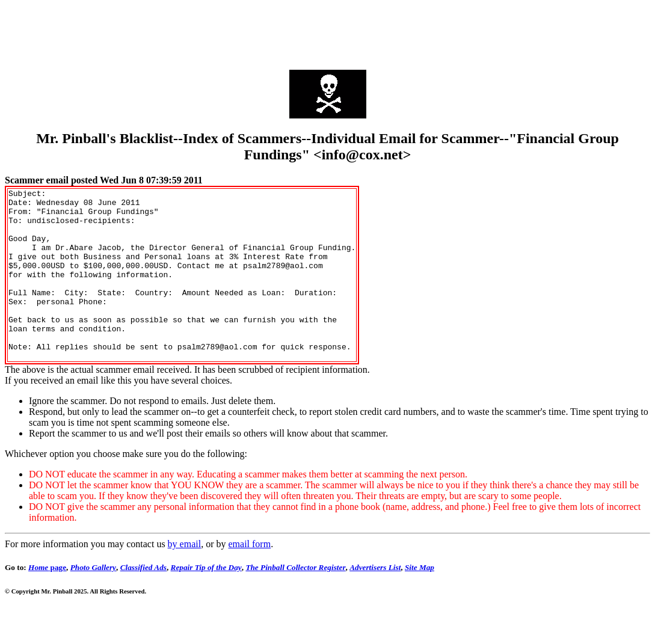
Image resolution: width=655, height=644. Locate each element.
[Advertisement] (328, 32)
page (47, 602)
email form (249, 578)
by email (185, 578)
